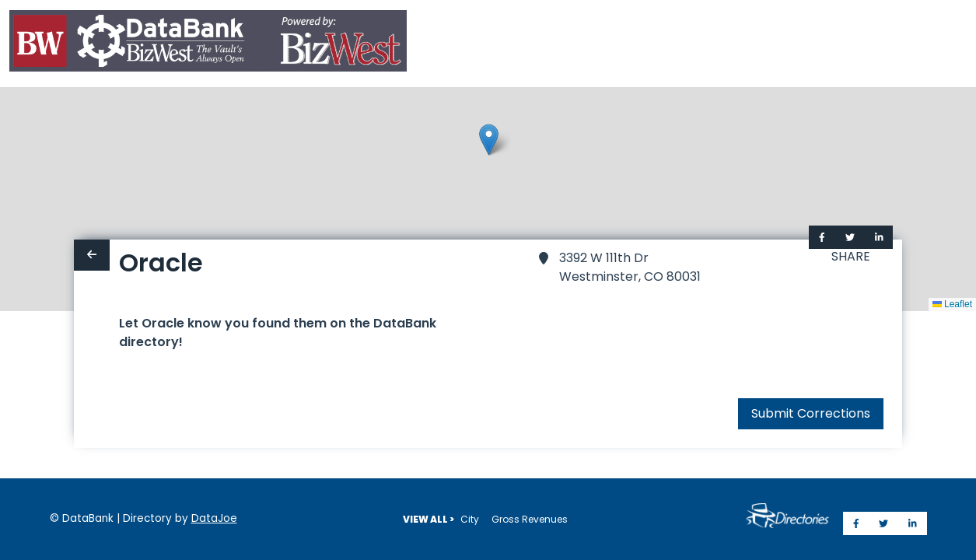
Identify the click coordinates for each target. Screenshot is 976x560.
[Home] (208, 44)
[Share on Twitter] (850, 237)
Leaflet (952, 304)
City (470, 519)
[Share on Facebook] (822, 237)
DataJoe (214, 518)
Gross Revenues (530, 519)
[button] (489, 140)
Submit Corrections (811, 413)
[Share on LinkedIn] (879, 237)
